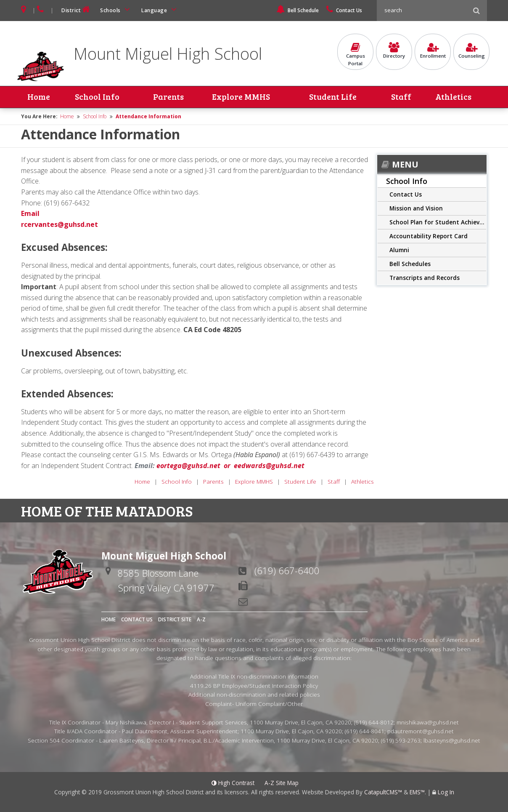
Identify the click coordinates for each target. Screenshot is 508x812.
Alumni (399, 250)
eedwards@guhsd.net (269, 466)
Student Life (333, 97)
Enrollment (433, 51)
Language (160, 9)
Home (39, 97)
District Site (175, 619)
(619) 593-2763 (401, 740)
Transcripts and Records (425, 278)
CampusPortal (355, 55)
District (77, 9)
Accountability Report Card (429, 236)
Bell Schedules (410, 264)
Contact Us (344, 10)
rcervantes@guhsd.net (60, 224)
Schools (116, 9)
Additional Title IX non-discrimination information (254, 676)
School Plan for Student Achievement (438, 222)
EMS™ (417, 792)
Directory (394, 51)
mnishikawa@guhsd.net (428, 722)
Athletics (453, 97)
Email (30, 213)
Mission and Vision (416, 208)
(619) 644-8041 (365, 731)
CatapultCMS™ (383, 792)
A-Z (201, 619)
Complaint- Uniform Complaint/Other (254, 704)
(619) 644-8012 (374, 722)
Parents (168, 97)
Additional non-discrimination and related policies (254, 695)
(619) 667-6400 (287, 570)
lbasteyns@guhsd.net (452, 740)
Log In (446, 792)
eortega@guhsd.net (188, 466)
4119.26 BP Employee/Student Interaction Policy (254, 686)
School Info (97, 97)
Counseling (471, 51)
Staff (402, 97)
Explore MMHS (241, 97)
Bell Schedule (298, 10)
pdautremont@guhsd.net (421, 731)
